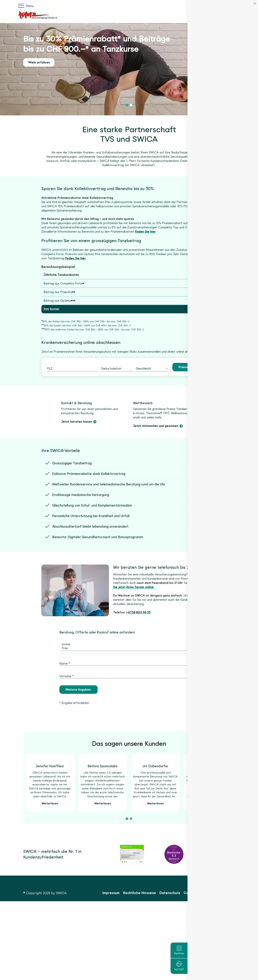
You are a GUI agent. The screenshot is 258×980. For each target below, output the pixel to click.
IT (239, 6)
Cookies (228, 972)
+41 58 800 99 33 (138, 658)
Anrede (66, 690)
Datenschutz (170, 972)
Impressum (111, 972)
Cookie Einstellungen (201, 972)
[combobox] (73, 369)
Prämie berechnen (192, 367)
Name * (64, 709)
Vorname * (66, 722)
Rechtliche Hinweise (140, 972)
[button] (127, 107)
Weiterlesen (50, 882)
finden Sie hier (145, 232)
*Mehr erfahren (39, 62)
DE (227, 6)
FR (233, 6)
